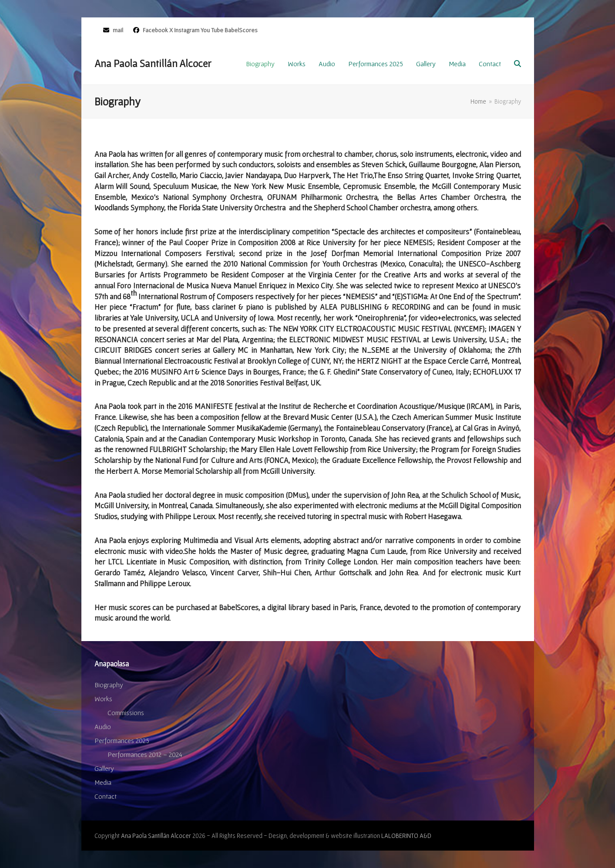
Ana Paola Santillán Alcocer (153, 63)
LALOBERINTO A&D (406, 836)
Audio (103, 726)
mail (118, 30)
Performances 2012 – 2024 (145, 754)
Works (103, 699)
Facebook (155, 30)
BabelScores (241, 30)
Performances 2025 (122, 740)
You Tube (212, 30)
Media (103, 782)
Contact (106, 796)
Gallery (104, 768)
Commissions (126, 713)
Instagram (187, 30)
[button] (518, 64)
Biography (109, 685)
